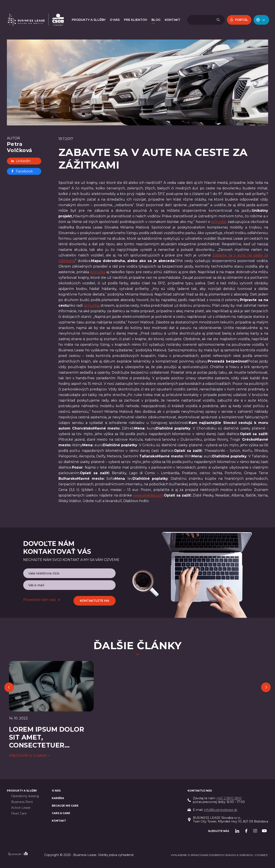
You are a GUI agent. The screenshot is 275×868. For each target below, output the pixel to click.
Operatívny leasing (25, 796)
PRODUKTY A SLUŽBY (22, 791)
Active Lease (21, 808)
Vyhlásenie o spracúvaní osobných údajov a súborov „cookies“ (219, 855)
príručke (219, 222)
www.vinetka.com (148, 495)
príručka (98, 272)
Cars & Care (61, 813)
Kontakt (59, 821)
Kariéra (58, 798)
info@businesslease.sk (221, 810)
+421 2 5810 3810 (229, 798)
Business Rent (22, 802)
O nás (56, 791)
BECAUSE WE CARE (65, 806)
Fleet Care (19, 814)
